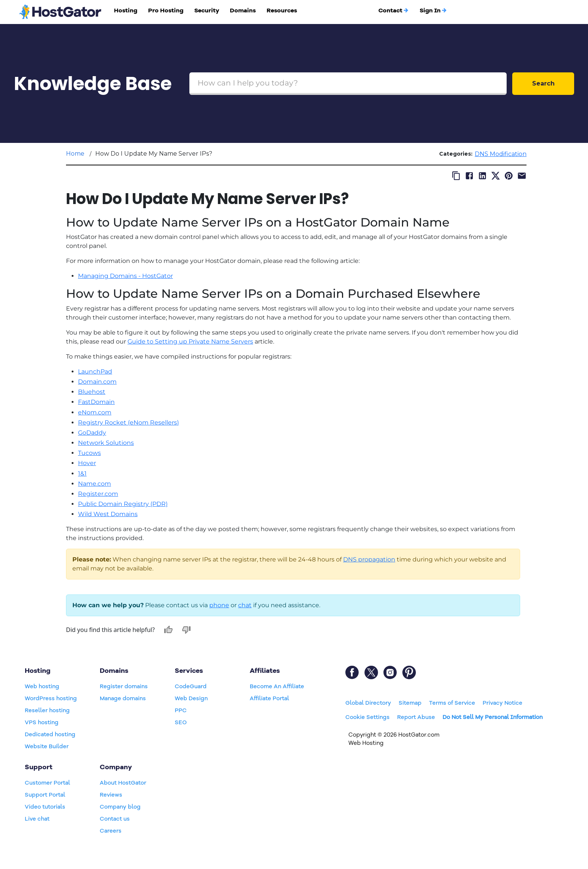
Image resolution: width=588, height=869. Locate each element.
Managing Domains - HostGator (125, 276)
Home (75, 154)
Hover (87, 463)
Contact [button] (394, 11)
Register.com (98, 494)
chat (245, 605)
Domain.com (97, 382)
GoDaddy (92, 433)
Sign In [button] (433, 11)
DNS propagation (369, 559)
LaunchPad (95, 371)
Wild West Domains (108, 514)
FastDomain (96, 402)
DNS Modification (501, 154)
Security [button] (207, 11)
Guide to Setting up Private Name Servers (190, 341)
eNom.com (95, 412)
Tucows (89, 453)
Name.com (94, 484)
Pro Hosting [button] (166, 11)
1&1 (82, 474)
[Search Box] (348, 84)
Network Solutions (106, 443)
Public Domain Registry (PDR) (123, 504)
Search (543, 83)
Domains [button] (243, 11)
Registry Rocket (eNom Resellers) (128, 422)
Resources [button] (282, 11)
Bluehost (92, 392)
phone (219, 605)
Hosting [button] (126, 11)
